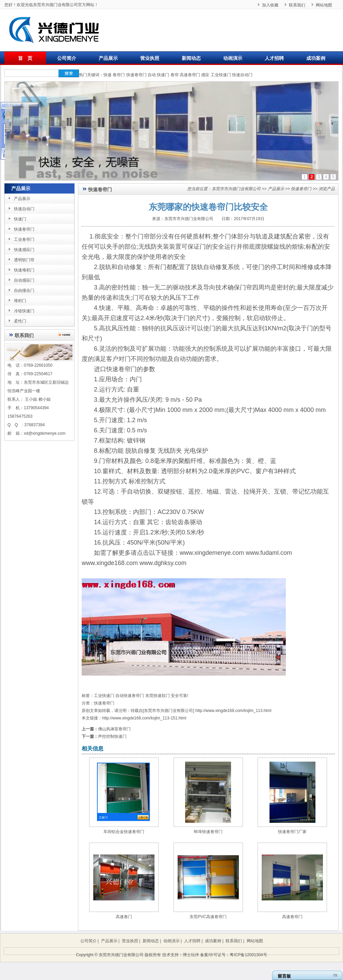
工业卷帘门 (24, 239)
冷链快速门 (24, 311)
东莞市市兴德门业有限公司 (236, 189)
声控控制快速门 (112, 736)
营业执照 (150, 58)
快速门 (163, 75)
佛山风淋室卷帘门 (114, 729)
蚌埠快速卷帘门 (208, 832)
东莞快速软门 (158, 696)
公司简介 (67, 58)
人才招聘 (274, 58)
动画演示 (233, 58)
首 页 (25, 58)
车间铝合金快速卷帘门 (124, 832)
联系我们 (297, 5)
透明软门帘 (24, 260)
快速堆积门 (24, 270)
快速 (108, 75)
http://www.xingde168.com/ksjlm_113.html (233, 711)
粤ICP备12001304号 (248, 955)
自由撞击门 (24, 290)
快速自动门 (242, 75)
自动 (152, 75)
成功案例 (316, 58)
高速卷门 (124, 917)
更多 (66, 335)
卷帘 (175, 75)
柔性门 (20, 321)
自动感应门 (24, 280)
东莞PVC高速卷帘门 (208, 917)
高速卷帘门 (190, 75)
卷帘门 (119, 75)
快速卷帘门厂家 (292, 832)
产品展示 (108, 58)
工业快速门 (221, 75)
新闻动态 (191, 58)
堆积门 (20, 301)
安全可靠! (179, 696)
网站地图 (324, 5)
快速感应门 (24, 250)
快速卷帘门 (136, 75)
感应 (205, 75)
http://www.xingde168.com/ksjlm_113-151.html (144, 718)
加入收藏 (270, 5)
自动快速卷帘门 (130, 696)
